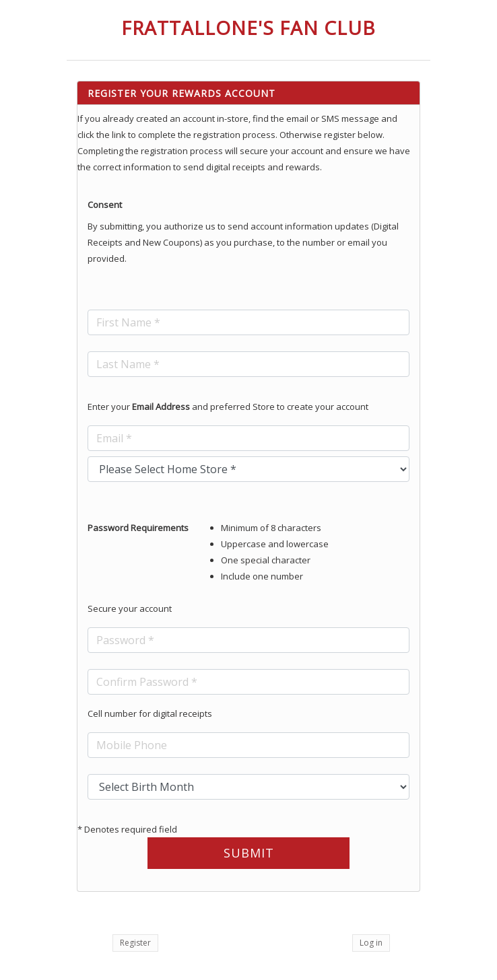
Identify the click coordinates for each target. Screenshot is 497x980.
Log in (371, 943)
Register (135, 943)
